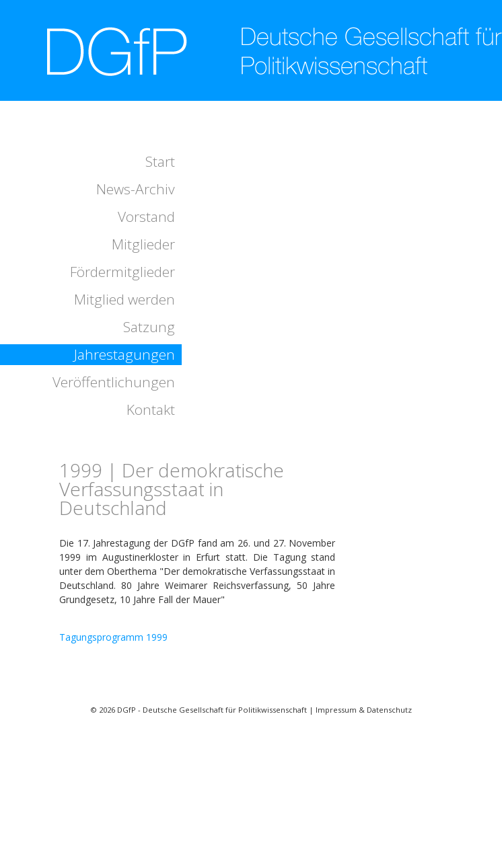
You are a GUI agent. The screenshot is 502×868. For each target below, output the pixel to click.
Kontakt (151, 409)
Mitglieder (143, 244)
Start (160, 161)
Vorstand (146, 216)
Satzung (149, 327)
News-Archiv (136, 189)
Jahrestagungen (124, 354)
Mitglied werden (124, 299)
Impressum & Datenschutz (364, 710)
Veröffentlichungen (114, 382)
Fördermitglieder (122, 272)
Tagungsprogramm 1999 (113, 637)
